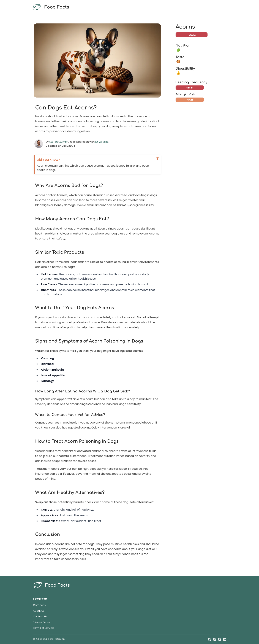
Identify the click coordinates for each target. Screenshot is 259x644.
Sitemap (60, 639)
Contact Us (40, 616)
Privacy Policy (42, 622)
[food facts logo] (129, 7)
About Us (39, 611)
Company (39, 605)
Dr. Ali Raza (102, 142)
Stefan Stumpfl (59, 142)
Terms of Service (43, 628)
